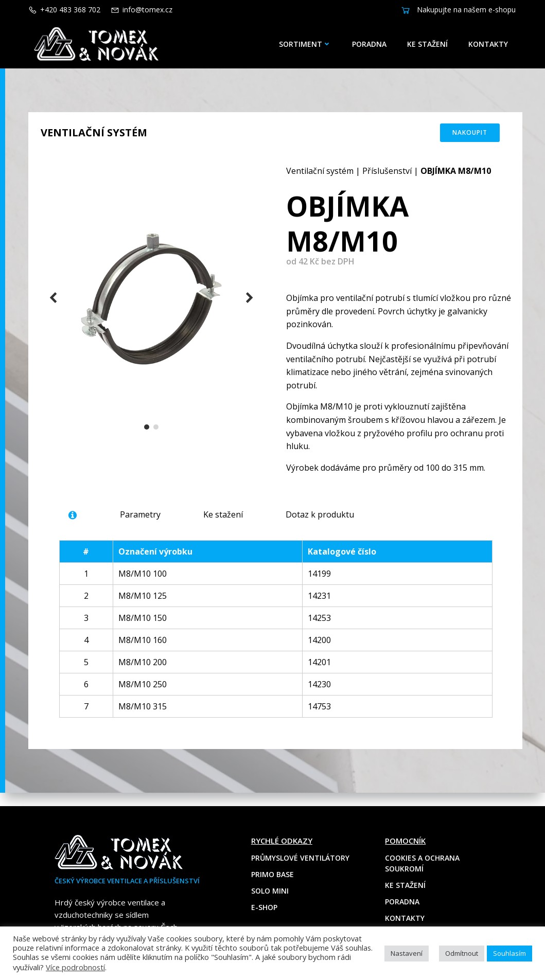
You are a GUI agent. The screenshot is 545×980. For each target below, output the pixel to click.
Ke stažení (429, 44)
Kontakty (490, 44)
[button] (147, 431)
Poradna (371, 44)
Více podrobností (75, 967)
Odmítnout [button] (462, 953)
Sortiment (307, 44)
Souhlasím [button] (509, 953)
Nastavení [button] (407, 953)
